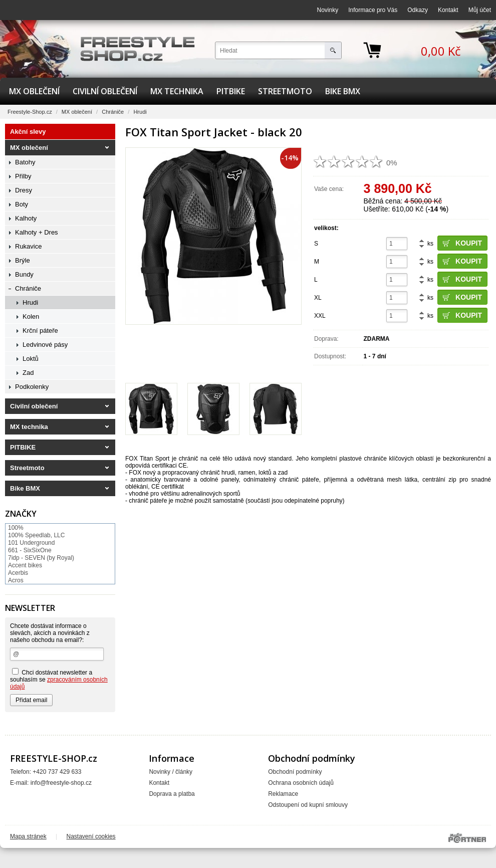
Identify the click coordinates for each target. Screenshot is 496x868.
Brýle (23, 260)
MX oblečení (34, 91)
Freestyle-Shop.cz (30, 112)
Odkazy (418, 10)
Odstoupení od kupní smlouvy (308, 805)
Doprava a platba (172, 794)
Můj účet (480, 10)
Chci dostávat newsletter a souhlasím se (59, 679)
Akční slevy (28, 132)
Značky (21, 514)
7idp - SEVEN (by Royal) (41, 558)
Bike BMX (343, 91)
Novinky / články (171, 772)
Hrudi (140, 112)
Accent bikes (25, 565)
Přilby (23, 176)
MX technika (177, 91)
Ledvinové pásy (45, 345)
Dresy (24, 190)
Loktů (31, 359)
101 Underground (31, 543)
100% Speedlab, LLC (36, 535)
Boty (22, 204)
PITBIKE (231, 91)
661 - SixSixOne (30, 550)
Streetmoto (285, 91)
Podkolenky (32, 387)
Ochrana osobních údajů (301, 783)
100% (16, 528)
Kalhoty (26, 218)
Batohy (25, 162)
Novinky (328, 10)
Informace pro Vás (373, 10)
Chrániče (113, 112)
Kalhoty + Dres (37, 232)
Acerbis (18, 573)
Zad (28, 373)
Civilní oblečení (105, 91)
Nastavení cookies (91, 836)
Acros (16, 580)
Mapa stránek (28, 836)
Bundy (24, 274)
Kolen (31, 316)
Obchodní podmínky (295, 772)
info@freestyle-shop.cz (61, 783)
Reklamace (283, 794)
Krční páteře (40, 331)
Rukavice (28, 246)
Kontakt (448, 10)
